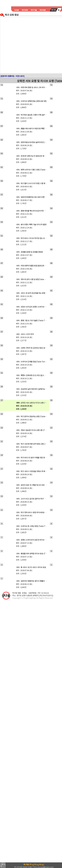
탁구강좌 (25, 10)
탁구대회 (43, 10)
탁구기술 (34, 10)
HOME (17, 10)
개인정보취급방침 (46, 595)
